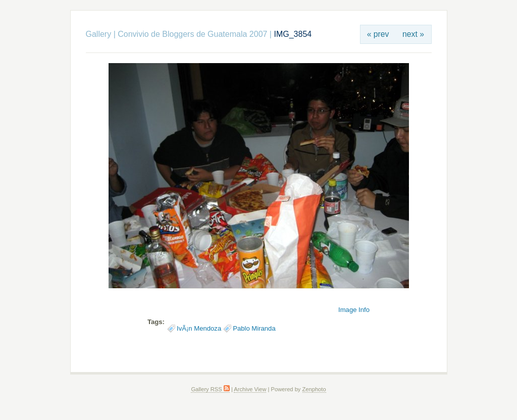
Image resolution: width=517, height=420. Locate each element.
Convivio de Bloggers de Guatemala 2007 (192, 34)
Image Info (354, 310)
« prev (378, 34)
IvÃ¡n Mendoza (199, 328)
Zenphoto (314, 389)
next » (413, 34)
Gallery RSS (210, 389)
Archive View (250, 389)
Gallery (99, 34)
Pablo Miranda (254, 328)
